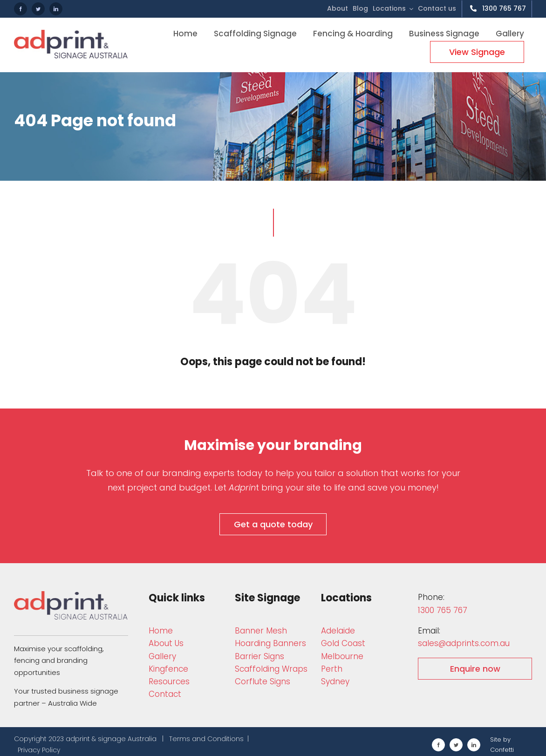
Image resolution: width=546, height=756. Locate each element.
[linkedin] (56, 9)
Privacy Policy (39, 750)
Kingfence (168, 669)
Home (161, 631)
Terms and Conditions (206, 739)
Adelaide (338, 631)
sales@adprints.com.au (464, 643)
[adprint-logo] (71, 34)
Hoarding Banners (270, 643)
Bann (261, 631)
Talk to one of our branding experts (160, 473)
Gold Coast (343, 643)
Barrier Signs (259, 656)
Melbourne (342, 656)
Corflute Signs (263, 681)
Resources (169, 681)
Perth (332, 669)
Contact (165, 694)
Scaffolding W (271, 669)
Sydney (335, 681)
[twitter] (38, 9)
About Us (166, 643)
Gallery (162, 656)
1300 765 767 (443, 610)
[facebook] (20, 9)
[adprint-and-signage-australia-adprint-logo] (71, 595)
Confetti (502, 750)
